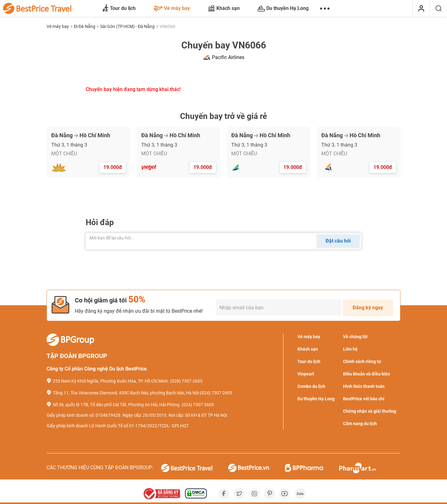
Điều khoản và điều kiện (366, 374)
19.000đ (113, 167)
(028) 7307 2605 (186, 381)
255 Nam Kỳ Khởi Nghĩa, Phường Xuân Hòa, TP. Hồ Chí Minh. (111, 381)
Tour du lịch (119, 9)
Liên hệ (350, 349)
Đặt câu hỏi (338, 241)
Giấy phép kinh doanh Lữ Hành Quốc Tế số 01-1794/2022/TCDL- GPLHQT (118, 426)
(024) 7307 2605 (216, 393)
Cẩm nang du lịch (360, 424)
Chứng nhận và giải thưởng (370, 411)
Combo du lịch (311, 386)
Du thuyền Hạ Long (283, 8)
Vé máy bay (172, 8)
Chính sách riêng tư (362, 361)
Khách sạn (224, 8)
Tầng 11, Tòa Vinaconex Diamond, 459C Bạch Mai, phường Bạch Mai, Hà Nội (126, 393)
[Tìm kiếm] (438, 9)
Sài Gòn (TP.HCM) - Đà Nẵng (128, 26)
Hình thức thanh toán (364, 386)
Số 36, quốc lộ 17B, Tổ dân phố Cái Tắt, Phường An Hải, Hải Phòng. (117, 405)
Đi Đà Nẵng (85, 26)
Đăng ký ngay (368, 308)
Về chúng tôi (355, 337)
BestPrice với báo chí (364, 399)
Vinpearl (306, 374)
